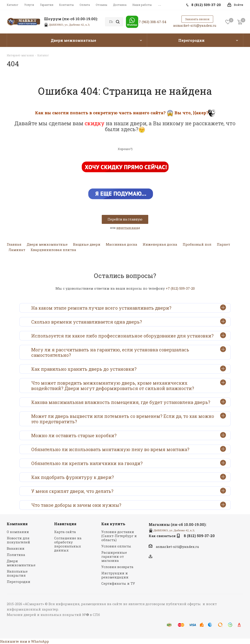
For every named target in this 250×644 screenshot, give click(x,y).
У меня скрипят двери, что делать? (129, 491)
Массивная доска (122, 244)
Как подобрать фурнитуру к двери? (129, 477)
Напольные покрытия (17, 573)
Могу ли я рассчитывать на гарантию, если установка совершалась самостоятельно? (129, 352)
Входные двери (87, 244)
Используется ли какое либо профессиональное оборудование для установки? (129, 335)
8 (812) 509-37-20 (199, 536)
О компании (18, 532)
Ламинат (17, 250)
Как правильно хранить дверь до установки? (129, 369)
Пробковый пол (197, 244)
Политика (16, 555)
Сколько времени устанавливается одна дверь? (129, 322)
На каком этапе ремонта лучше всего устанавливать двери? (129, 308)
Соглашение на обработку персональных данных (68, 544)
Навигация (65, 524)
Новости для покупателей (18, 540)
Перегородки (19, 582)
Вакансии (16, 548)
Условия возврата (117, 567)
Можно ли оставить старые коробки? (129, 435)
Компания (17, 524)
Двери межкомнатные (47, 244)
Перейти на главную (125, 219)
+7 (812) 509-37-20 (180, 288)
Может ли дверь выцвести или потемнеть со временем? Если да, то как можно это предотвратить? (129, 419)
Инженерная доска (160, 244)
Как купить (113, 524)
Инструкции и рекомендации (115, 575)
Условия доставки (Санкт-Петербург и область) (119, 536)
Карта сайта (65, 532)
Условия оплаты (116, 546)
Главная (14, 244)
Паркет (223, 244)
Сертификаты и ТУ (118, 583)
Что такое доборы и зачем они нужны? (129, 505)
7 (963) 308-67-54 (153, 22)
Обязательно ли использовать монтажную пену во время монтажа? (129, 449)
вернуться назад (128, 228)
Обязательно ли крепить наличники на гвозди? (129, 463)
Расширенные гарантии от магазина (114, 556)
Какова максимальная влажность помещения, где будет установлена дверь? (129, 402)
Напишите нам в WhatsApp (24, 641)
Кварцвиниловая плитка (53, 250)
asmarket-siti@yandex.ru (195, 25)
